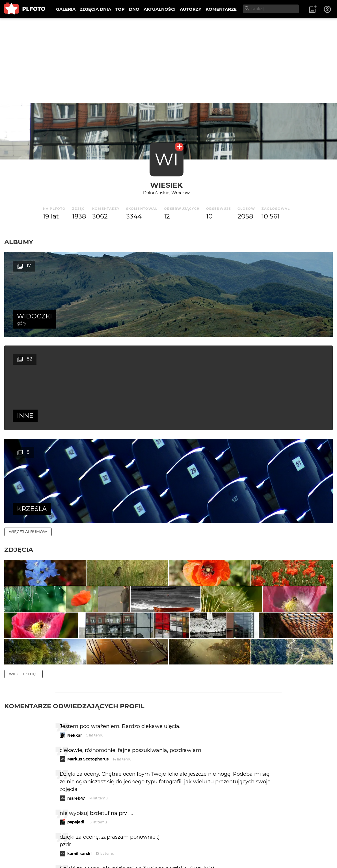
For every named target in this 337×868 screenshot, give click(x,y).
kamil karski (79, 734)
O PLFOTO (20, 845)
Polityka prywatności (62, 855)
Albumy (19, 242)
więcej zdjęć (23, 554)
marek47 (76, 679)
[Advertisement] (168, 61)
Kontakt (133, 845)
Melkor (74, 758)
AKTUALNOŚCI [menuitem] (160, 9)
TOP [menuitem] (120, 9)
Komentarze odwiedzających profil (74, 587)
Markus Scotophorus (88, 640)
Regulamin (20, 855)
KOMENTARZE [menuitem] (221, 9)
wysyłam (262, 781)
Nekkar (75, 616)
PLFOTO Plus (55, 845)
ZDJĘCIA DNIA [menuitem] (95, 9)
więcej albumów (28, 345)
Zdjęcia (19, 363)
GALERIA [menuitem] (66, 9)
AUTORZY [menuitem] (191, 9)
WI (167, 159)
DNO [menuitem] (134, 9)
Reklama (106, 845)
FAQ (83, 845)
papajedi (76, 703)
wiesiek (166, 185)
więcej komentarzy (31, 806)
